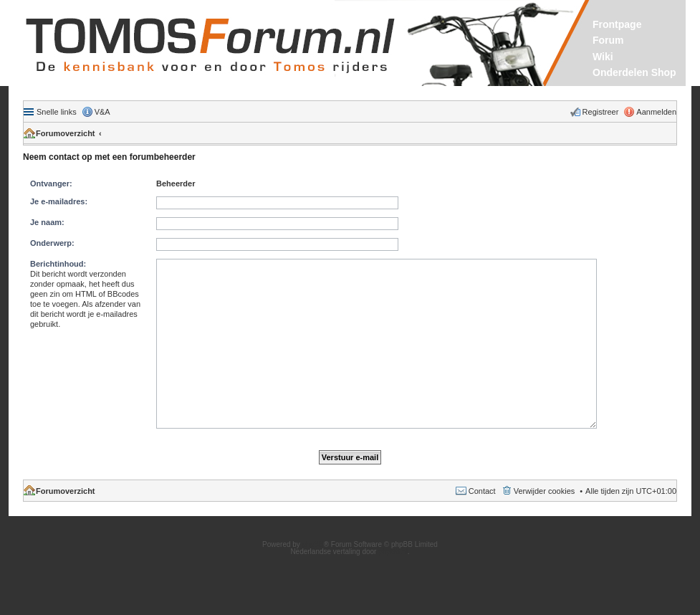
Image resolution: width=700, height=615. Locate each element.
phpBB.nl (393, 552)
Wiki (603, 57)
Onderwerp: (52, 243)
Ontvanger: (51, 183)
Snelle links (57, 112)
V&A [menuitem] (102, 112)
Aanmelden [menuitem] (656, 112)
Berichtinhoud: (58, 264)
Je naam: (47, 222)
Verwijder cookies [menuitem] (545, 491)
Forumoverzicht (66, 133)
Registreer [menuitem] (601, 112)
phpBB (313, 544)
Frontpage (617, 24)
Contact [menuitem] (482, 491)
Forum (608, 40)
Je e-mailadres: (59, 201)
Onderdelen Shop (634, 72)
